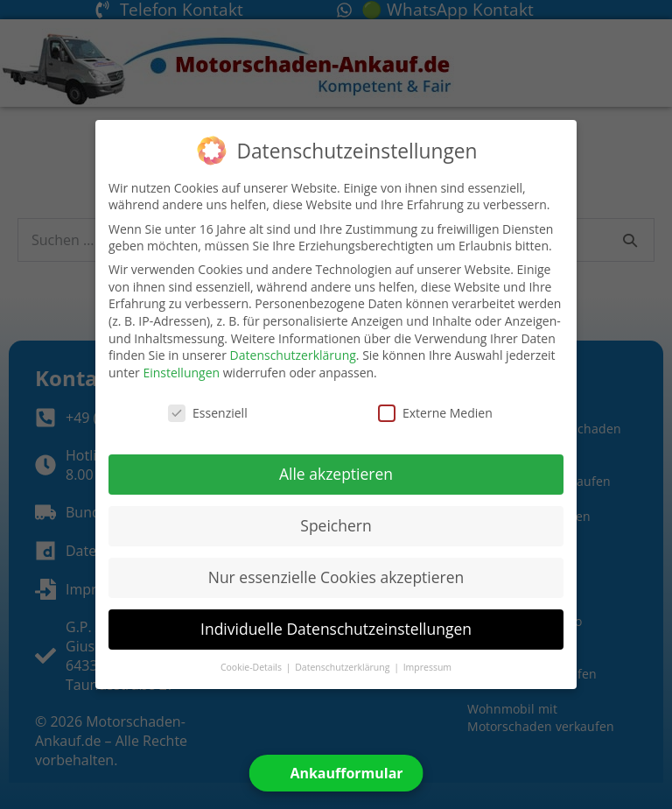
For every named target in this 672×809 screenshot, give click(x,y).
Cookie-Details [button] (252, 667)
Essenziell (208, 413)
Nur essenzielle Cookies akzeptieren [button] (336, 577)
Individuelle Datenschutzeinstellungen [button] (336, 629)
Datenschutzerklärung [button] (343, 667)
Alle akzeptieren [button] (336, 474)
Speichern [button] (336, 525)
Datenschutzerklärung (293, 355)
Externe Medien (435, 413)
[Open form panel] (336, 773)
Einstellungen (181, 373)
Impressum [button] (427, 667)
